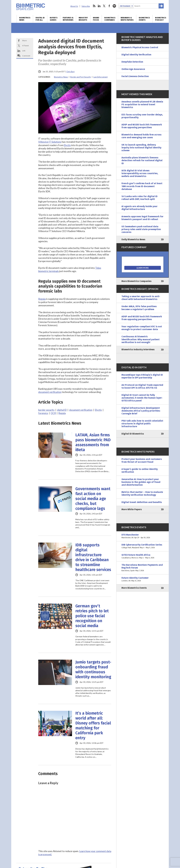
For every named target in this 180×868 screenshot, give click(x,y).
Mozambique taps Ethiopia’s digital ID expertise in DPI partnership (142, 376)
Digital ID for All (40, 19)
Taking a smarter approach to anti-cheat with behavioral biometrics (141, 298)
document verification (50, 392)
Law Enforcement (100, 77)
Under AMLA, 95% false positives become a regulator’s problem (139, 308)
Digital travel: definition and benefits (142, 502)
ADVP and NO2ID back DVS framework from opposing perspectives (142, 126)
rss (94, 6)
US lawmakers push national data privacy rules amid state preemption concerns (141, 229)
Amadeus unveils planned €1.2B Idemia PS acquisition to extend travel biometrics (142, 104)
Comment (26, 56)
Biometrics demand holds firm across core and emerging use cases (141, 136)
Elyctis (67, 145)
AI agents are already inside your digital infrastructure (139, 208)
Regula (42, 299)
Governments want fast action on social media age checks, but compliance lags (93, 499)
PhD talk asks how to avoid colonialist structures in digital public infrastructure (142, 424)
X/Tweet (25, 46)
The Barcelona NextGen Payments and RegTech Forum (143, 568)
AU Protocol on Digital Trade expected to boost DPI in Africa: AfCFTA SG (142, 386)
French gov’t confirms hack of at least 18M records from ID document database (142, 186)
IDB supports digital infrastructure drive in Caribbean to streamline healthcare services (93, 557)
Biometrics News (25, 19)
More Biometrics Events (134, 588)
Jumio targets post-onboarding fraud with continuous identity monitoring (93, 669)
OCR (53, 413)
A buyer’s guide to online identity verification (140, 470)
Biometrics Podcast (161, 19)
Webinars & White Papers (127, 19)
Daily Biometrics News (133, 239)
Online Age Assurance (133, 69)
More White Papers (132, 509)
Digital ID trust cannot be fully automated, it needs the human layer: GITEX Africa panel (142, 398)
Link (24, 51)
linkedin (99, 6)
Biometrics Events (144, 19)
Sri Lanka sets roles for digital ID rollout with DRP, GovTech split (139, 198)
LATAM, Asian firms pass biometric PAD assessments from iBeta (93, 442)
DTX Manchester (143, 536)
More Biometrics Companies (136, 281)
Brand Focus (96, 19)
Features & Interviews (68, 19)
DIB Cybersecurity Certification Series (143, 546)
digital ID (62, 410)
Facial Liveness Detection (135, 76)
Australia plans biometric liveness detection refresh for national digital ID (142, 160)
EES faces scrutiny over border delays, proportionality (142, 116)
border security (46, 410)
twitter (104, 6)
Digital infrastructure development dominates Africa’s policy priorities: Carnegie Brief (141, 411)
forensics (43, 413)
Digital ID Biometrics (133, 434)
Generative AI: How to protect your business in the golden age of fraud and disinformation (141, 482)
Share (24, 41)
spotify (114, 6)
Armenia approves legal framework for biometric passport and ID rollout (142, 218)
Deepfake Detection (132, 62)
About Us (74, 6)
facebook (109, 6)
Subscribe (86, 6)
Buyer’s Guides (54, 19)
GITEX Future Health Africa (143, 556)
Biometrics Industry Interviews (138, 349)
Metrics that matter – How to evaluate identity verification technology (142, 493)
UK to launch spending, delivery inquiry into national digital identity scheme (141, 148)
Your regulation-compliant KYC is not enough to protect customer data (142, 328)
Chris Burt (70, 72)
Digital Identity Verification (136, 55)
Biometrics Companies (110, 19)
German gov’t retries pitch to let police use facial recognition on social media (92, 616)
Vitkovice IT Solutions (50, 142)
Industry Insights (83, 19)
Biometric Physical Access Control (140, 47)
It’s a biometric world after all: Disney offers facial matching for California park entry (93, 726)
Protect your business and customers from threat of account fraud (142, 460)
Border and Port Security (81, 77)
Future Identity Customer (143, 579)
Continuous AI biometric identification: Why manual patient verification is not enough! (140, 339)
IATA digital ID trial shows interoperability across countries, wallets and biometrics (140, 173)
